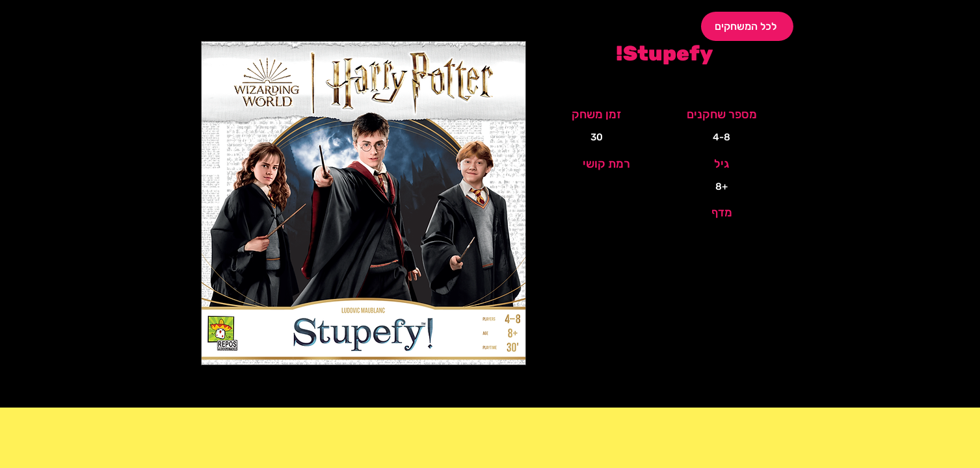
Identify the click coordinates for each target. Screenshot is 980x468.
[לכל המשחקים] (747, 26)
